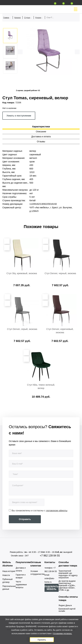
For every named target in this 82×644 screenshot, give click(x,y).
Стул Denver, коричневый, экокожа (60, 331)
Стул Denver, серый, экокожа (22, 329)
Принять (42, 640)
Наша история (9, 571)
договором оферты (57, 510)
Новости (6, 575)
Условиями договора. (63, 634)
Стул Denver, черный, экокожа (60, 273)
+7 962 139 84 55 (50, 556)
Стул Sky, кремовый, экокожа (22, 273)
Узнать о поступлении (19, 116)
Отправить (25, 519)
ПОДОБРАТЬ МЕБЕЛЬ (52, 588)
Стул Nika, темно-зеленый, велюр (41, 386)
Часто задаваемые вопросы (21, 585)
